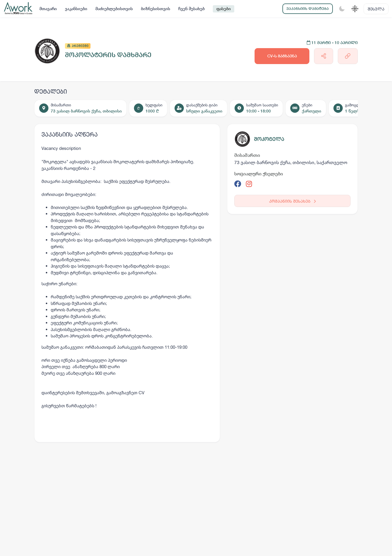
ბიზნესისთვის (156, 9)
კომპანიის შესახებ (292, 201)
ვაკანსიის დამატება (308, 9)
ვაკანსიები (76, 9)
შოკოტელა (269, 139)
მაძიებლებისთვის (114, 9)
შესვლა (376, 9)
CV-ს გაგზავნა (282, 56)
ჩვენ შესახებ (192, 9)
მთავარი (48, 9)
